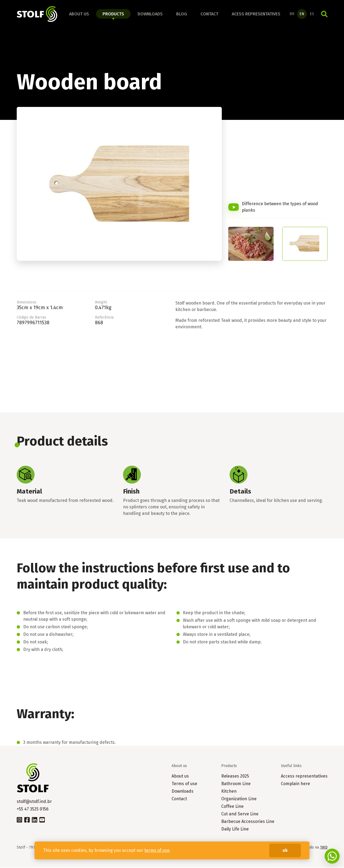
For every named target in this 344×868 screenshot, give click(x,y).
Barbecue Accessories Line (248, 822)
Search (324, 14)
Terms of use (184, 784)
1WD (324, 848)
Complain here (295, 784)
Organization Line (239, 799)
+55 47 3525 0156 (33, 810)
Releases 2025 (235, 777)
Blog (182, 14)
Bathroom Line (236, 784)
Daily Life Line (235, 830)
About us (79, 14)
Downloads (150, 14)
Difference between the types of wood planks (280, 208)
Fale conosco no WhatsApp (332, 856)
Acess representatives (256, 14)
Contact (209, 14)
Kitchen (229, 792)
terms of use (157, 850)
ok (285, 850)
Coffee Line (232, 807)
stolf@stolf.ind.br (34, 802)
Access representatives (304, 777)
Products (113, 14)
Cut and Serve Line (240, 814)
